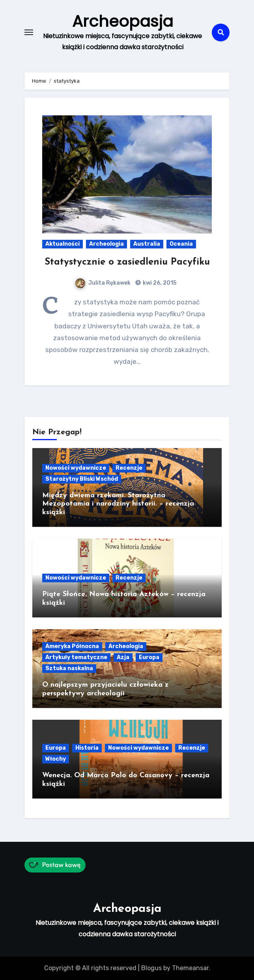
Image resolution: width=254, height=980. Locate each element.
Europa (149, 657)
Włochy (56, 759)
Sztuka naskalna (69, 668)
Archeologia (106, 244)
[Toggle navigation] (29, 32)
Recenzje (129, 468)
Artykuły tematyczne (76, 657)
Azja (123, 657)
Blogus (151, 968)
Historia (87, 748)
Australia (147, 244)
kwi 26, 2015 (159, 283)
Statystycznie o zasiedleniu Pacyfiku (127, 262)
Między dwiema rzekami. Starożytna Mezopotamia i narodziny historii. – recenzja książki (118, 504)
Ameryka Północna (72, 646)
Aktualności (63, 244)
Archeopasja (123, 21)
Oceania (181, 244)
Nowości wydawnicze (76, 468)
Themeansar (190, 968)
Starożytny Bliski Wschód (82, 479)
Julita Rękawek (103, 283)
